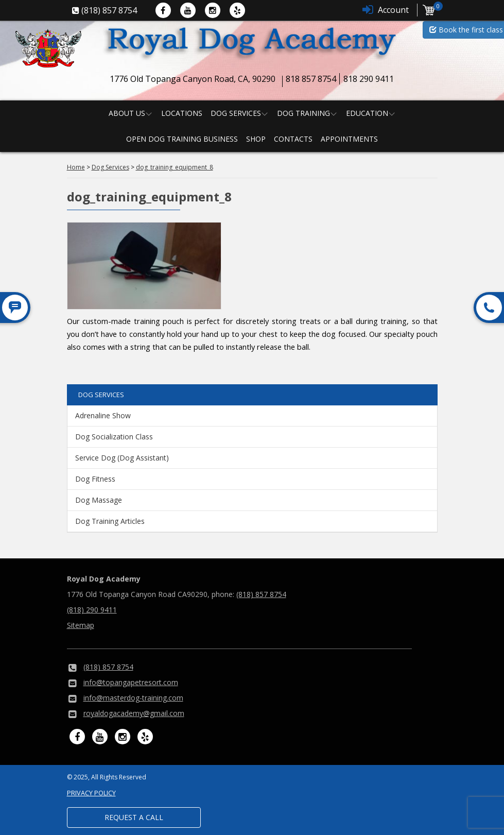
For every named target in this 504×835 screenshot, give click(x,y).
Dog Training (303, 113)
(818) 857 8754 (261, 594)
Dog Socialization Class (114, 437)
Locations (182, 113)
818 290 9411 (369, 79)
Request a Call (134, 817)
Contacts (293, 139)
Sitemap (81, 625)
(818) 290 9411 (92, 610)
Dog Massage (99, 500)
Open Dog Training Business (182, 139)
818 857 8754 (311, 79)
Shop (256, 139)
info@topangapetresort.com (131, 682)
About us (127, 113)
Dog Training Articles (110, 521)
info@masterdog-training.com (133, 698)
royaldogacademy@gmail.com (134, 713)
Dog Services (236, 113)
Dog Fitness (95, 479)
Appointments (349, 139)
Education (367, 113)
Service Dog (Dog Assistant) (122, 458)
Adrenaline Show (103, 415)
